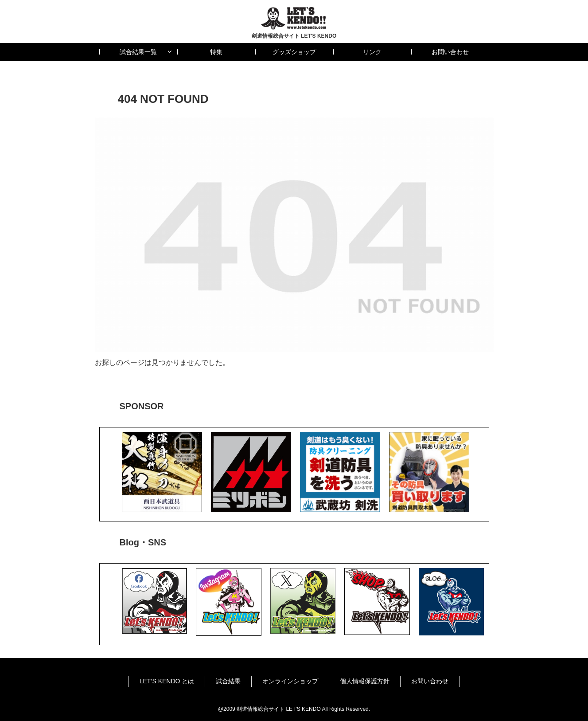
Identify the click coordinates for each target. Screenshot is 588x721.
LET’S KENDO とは (167, 681)
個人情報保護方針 (365, 681)
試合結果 (228, 681)
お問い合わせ (430, 681)
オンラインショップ (290, 681)
